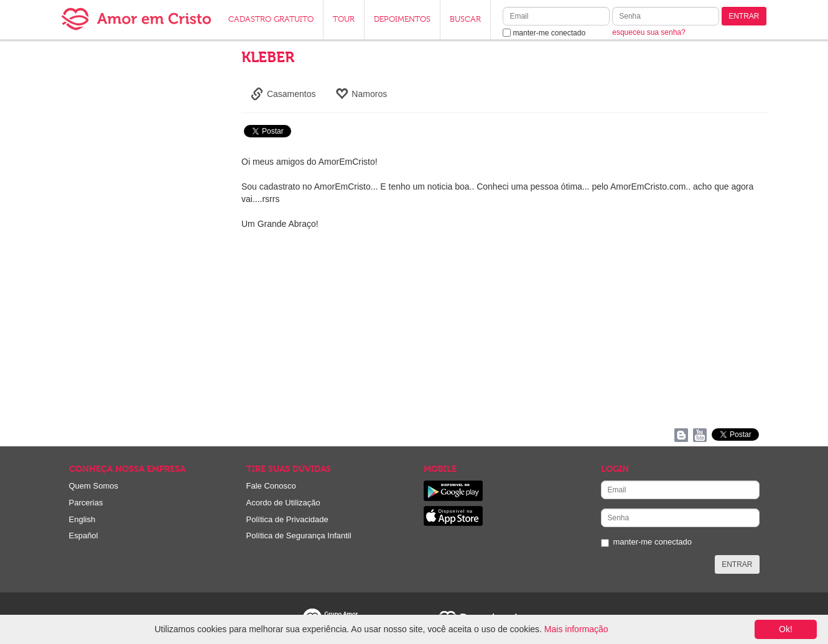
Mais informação (576, 629)
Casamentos (283, 94)
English (82, 519)
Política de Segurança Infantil (299, 536)
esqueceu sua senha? (649, 32)
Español (84, 536)
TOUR (344, 20)
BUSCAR (465, 20)
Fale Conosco (271, 486)
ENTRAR (744, 16)
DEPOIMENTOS (402, 20)
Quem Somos (94, 486)
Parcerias (86, 503)
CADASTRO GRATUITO (271, 20)
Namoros (361, 94)
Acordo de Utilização (283, 503)
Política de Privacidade (287, 519)
